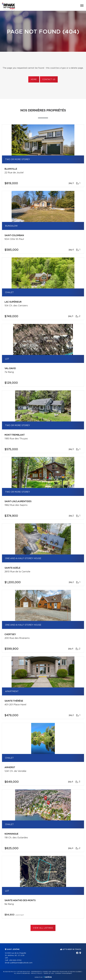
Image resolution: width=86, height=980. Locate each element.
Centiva (48, 977)
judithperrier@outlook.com (21, 963)
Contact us (49, 80)
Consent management (64, 973)
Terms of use (49, 973)
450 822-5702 (15, 960)
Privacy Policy (37, 973)
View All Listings (43, 928)
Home (34, 80)
